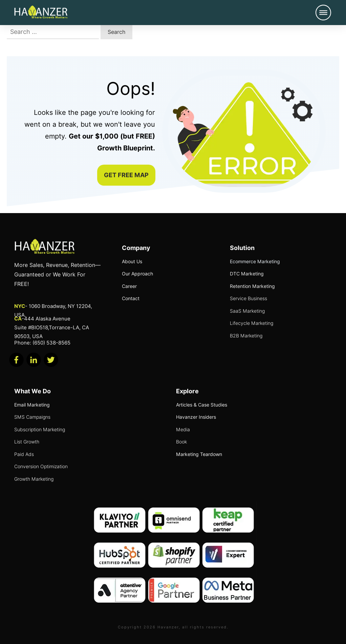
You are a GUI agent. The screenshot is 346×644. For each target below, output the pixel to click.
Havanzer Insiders (196, 417)
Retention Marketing (252, 286)
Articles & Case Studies (202, 405)
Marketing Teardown (199, 454)
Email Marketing (32, 405)
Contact (131, 298)
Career (129, 286)
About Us (132, 262)
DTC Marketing (247, 274)
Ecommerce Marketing (255, 262)
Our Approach (137, 274)
